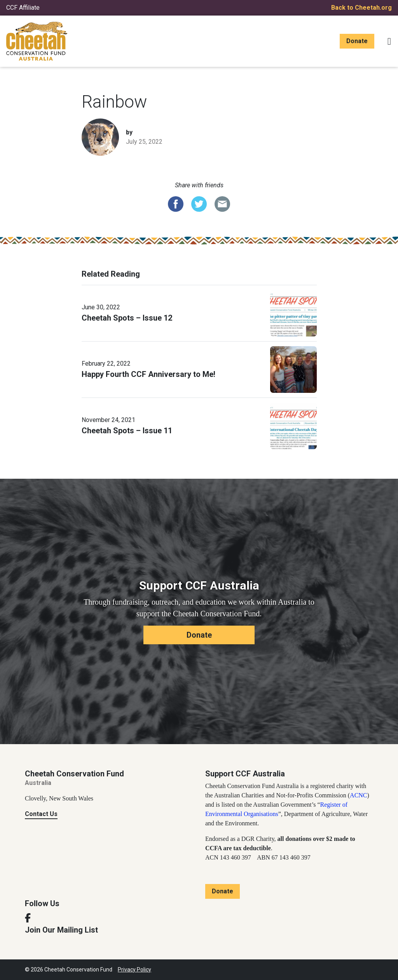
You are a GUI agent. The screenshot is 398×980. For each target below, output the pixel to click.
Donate (357, 41)
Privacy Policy (134, 970)
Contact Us (41, 814)
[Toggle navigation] (389, 41)
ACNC (358, 795)
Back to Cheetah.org (361, 8)
